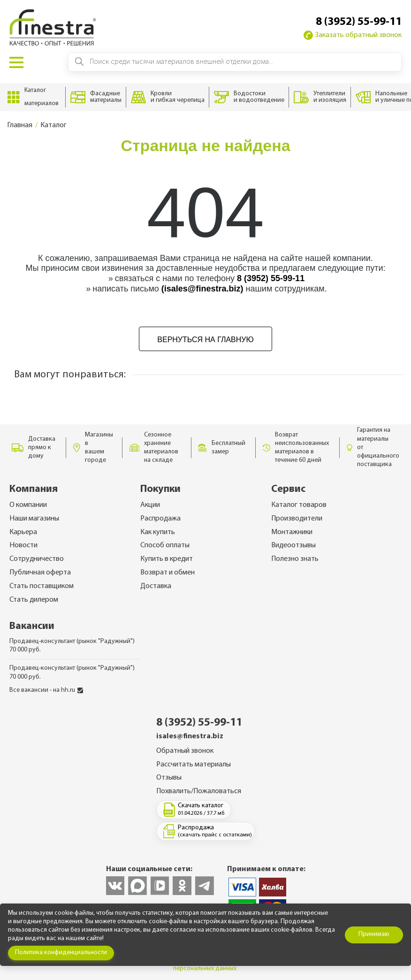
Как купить (158, 532)
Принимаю (374, 934)
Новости (23, 545)
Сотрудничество (37, 559)
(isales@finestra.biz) (202, 289)
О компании (28, 505)
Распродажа (160, 519)
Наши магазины (34, 519)
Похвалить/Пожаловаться (199, 791)
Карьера (23, 532)
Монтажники (292, 532)
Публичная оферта (40, 573)
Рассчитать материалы (194, 765)
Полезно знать (295, 559)
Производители (297, 519)
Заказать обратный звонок (353, 35)
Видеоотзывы (293, 545)
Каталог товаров (299, 505)
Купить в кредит (167, 559)
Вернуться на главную (205, 340)
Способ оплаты (165, 545)
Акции (150, 505)
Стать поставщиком (42, 586)
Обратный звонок (185, 751)
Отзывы (169, 778)
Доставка (156, 586)
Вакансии (32, 626)
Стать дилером (34, 600)
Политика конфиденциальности (61, 953)
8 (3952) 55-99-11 (359, 22)
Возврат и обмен (167, 573)
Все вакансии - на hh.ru (46, 690)
